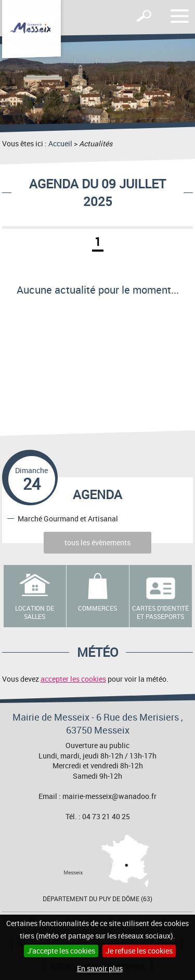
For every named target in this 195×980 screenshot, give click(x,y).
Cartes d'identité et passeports (160, 612)
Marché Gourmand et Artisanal (68, 518)
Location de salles (35, 612)
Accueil (60, 143)
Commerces (97, 608)
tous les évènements (97, 542)
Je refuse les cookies (139, 951)
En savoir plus (100, 968)
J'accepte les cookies (61, 951)
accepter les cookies (73, 679)
